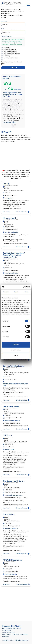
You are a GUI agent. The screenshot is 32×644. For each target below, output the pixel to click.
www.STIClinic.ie (9, 449)
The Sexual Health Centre (14, 481)
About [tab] (26, 292)
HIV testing (7, 48)
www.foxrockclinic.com (11, 528)
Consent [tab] (6, 292)
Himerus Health (10, 218)
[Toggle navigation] (28, 5)
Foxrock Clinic (9, 514)
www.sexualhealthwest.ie (12, 421)
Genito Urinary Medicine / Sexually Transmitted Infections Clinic (14, 255)
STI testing (7, 56)
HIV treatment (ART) (10, 50)
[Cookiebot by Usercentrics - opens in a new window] (23, 287)
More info (6, 212)
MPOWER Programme (13, 560)
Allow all (16, 344)
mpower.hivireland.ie (11, 574)
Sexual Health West (11, 406)
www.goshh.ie (9, 198)
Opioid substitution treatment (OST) (11, 63)
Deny (16, 355)
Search (13, 68)
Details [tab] (16, 292)
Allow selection (16, 350)
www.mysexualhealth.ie (12, 273)
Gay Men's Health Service (14, 366)
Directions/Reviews (23, 212)
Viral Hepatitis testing (10, 52)
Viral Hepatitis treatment (11, 54)
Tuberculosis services (10, 58)
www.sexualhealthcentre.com (13, 495)
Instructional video (9, 122)
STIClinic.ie (8, 435)
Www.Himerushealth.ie (12, 232)
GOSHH (6, 184)
